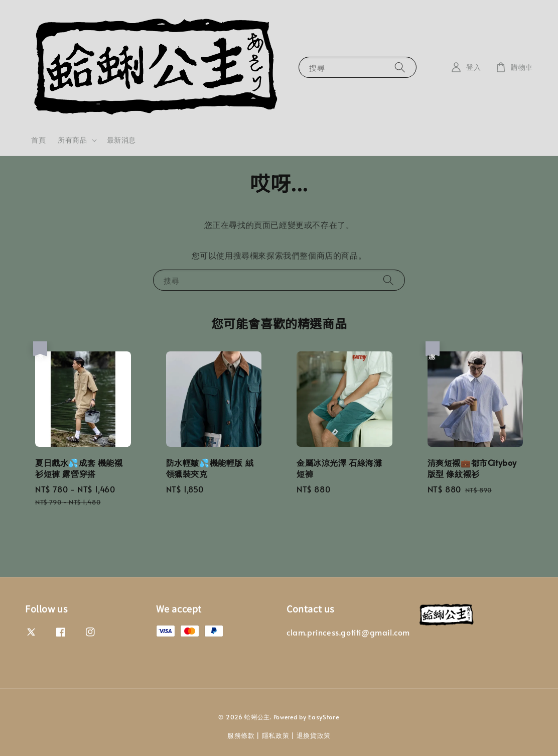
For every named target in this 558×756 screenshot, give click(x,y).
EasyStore (324, 717)
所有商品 (72, 140)
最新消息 (121, 140)
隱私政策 (276, 735)
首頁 (38, 140)
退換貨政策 (314, 735)
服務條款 (241, 735)
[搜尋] (400, 67)
